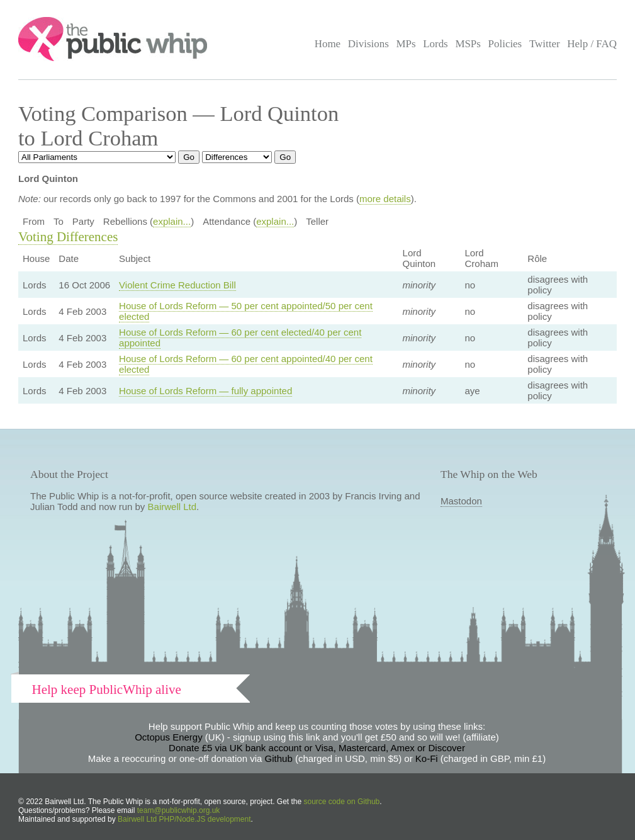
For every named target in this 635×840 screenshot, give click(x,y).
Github (279, 758)
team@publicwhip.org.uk (179, 810)
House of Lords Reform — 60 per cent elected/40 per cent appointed (240, 338)
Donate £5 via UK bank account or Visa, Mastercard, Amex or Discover (317, 748)
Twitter (545, 44)
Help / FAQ (592, 44)
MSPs (468, 44)
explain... (172, 221)
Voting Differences (68, 237)
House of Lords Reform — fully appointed (205, 391)
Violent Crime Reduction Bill (177, 285)
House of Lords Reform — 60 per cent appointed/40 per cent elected (246, 364)
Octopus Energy (169, 737)
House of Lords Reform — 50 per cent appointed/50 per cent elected (246, 311)
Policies (505, 44)
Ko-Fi (427, 758)
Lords (436, 44)
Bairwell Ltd (172, 507)
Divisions (368, 44)
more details (385, 199)
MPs (406, 44)
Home (328, 44)
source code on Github (342, 802)
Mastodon (461, 501)
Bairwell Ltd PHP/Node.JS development (184, 819)
